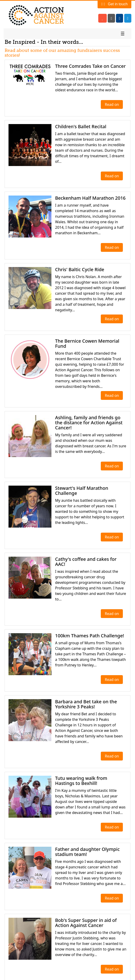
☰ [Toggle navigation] (123, 34)
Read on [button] (112, 104)
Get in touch (114, 4)
